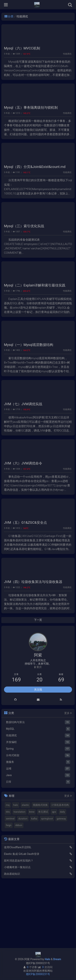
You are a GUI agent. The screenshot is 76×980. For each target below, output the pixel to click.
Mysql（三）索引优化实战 (24, 251)
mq (8, 867)
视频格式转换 (40, 867)
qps (54, 874)
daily (62, 874)
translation (20, 874)
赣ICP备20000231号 (38, 963)
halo (16, 867)
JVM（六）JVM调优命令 (23, 513)
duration (23, 881)
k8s (8, 874)
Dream (57, 959)
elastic (25, 867)
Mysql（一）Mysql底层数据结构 (29, 382)
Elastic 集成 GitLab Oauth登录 (22, 916)
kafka (34, 881)
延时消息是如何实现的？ (19, 923)
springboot (47, 881)
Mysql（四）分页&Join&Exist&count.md (35, 185)
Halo (47, 959)
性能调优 (67, 60)
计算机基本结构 (60, 867)
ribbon (19, 888)
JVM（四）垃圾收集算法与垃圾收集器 (33, 644)
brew (32, 874)
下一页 (38, 682)
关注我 (38, 752)
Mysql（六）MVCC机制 (22, 54)
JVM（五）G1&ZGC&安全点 (25, 579)
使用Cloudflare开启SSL (18, 910)
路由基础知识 (12, 936)
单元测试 (43, 874)
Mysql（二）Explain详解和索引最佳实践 (35, 316)
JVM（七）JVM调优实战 (23, 448)
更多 (68, 776)
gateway (61, 881)
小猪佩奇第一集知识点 (17, 930)
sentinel (10, 881)
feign (9, 888)
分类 (9, 16)
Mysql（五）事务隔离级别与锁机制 (31, 120)
